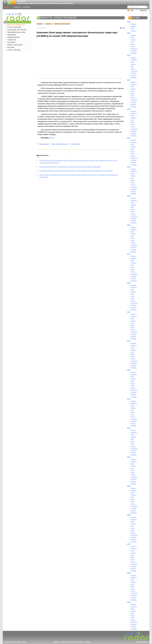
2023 (129, 80)
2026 (129, 22)
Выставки (11, 47)
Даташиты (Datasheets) (16, 25)
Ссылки (73, 642)
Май (132, 42)
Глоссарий (11, 42)
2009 (129, 486)
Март (132, 28)
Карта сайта (17, 642)
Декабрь (134, 53)
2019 (129, 196)
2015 (129, 312)
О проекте (17, 7)
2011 (129, 428)
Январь (133, 24)
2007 (129, 544)
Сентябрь (134, 49)
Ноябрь (133, 75)
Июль (133, 44)
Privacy (88, 642)
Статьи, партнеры (14, 50)
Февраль (134, 26)
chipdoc (52, 138)
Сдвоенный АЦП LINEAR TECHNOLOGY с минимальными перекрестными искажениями (70, 167)
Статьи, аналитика (14, 27)
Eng (24, 642)
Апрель (133, 31)
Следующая (76, 144)
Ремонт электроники (15, 45)
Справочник (12, 40)
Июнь (133, 69)
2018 (129, 225)
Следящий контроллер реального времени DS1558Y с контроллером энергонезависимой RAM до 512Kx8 (76, 171)
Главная (40, 24)
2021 (129, 138)
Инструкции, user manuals (17, 30)
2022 (129, 109)
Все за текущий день (60, 144)
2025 (129, 33)
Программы (12, 35)
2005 (129, 602)
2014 (129, 341)
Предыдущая (44, 144)
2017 (129, 254)
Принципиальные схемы (16, 32)
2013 (129, 370)
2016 (129, 283)
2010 (129, 457)
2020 (129, 167)
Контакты (27, 7)
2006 (129, 573)
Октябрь (134, 51)
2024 (129, 55)
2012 (129, 399)
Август (133, 46)
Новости (8, 7)
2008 (129, 515)
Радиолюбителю (13, 37)
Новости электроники (62, 24)
